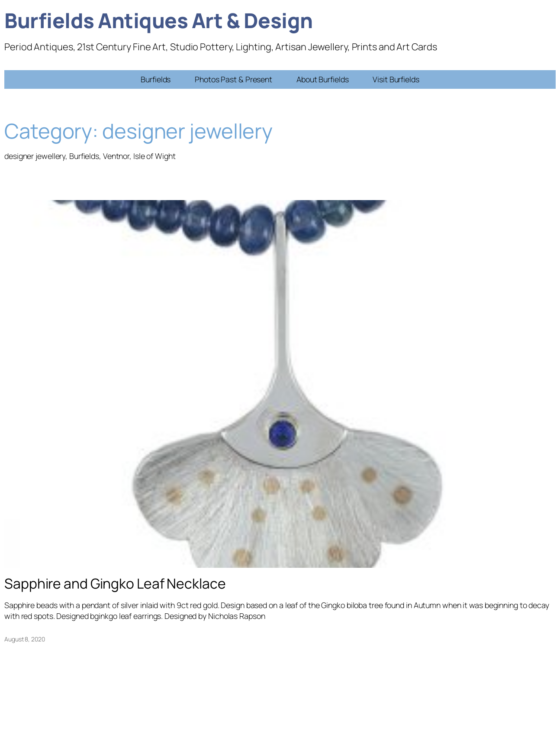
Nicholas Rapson (237, 616)
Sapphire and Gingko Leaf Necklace (115, 584)
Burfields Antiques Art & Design (159, 20)
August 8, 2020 (25, 639)
